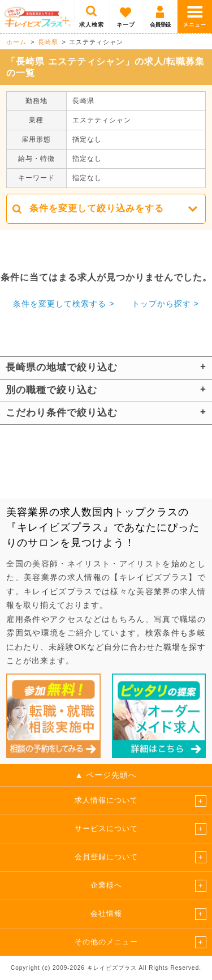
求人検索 (92, 25)
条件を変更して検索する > (64, 304)
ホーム (16, 42)
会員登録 (160, 25)
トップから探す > (165, 304)
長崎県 (48, 42)
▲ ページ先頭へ (106, 775)
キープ (126, 25)
